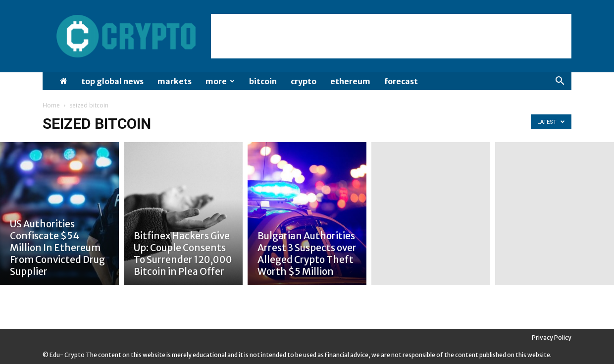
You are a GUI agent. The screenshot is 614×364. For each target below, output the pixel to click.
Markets (175, 81)
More (220, 81)
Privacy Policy (552, 338)
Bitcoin (263, 81)
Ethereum (350, 81)
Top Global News (112, 81)
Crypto (304, 81)
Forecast (401, 81)
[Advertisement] (391, 36)
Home (51, 105)
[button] (560, 82)
